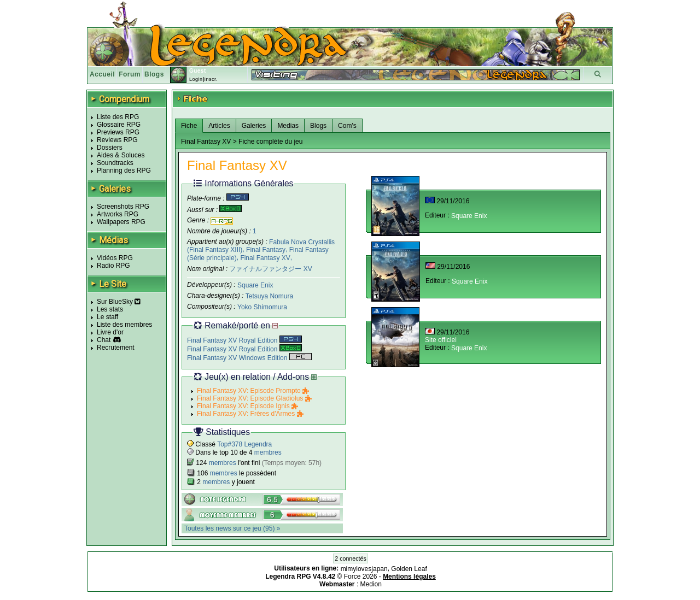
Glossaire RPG (119, 125)
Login (196, 79)
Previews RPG (118, 132)
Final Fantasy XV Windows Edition (249, 358)
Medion (371, 584)
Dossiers (110, 148)
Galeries (254, 126)
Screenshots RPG (123, 207)
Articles (219, 126)
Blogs (154, 74)
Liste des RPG (118, 117)
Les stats (110, 309)
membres (268, 452)
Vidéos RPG (115, 258)
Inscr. (211, 79)
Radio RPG (113, 266)
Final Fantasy (266, 250)
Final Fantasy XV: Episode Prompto (253, 391)
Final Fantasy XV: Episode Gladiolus (254, 398)
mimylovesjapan (364, 569)
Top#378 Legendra (244, 444)
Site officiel (441, 340)
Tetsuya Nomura (269, 296)
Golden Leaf (409, 569)
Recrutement (116, 348)
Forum (130, 74)
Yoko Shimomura (262, 307)
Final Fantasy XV (265, 258)
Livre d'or (110, 332)
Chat (104, 340)
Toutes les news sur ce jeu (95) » (232, 528)
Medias (288, 126)
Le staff (107, 317)
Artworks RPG (118, 214)
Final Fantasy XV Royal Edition (244, 340)
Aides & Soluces (121, 155)
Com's (347, 126)
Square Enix (255, 285)
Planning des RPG (124, 170)
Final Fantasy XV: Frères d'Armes (250, 414)
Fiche (189, 126)
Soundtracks (115, 163)
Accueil (102, 74)
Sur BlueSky (119, 302)
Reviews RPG (117, 140)
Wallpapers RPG (121, 222)
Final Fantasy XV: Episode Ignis (247, 406)
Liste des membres (124, 325)
